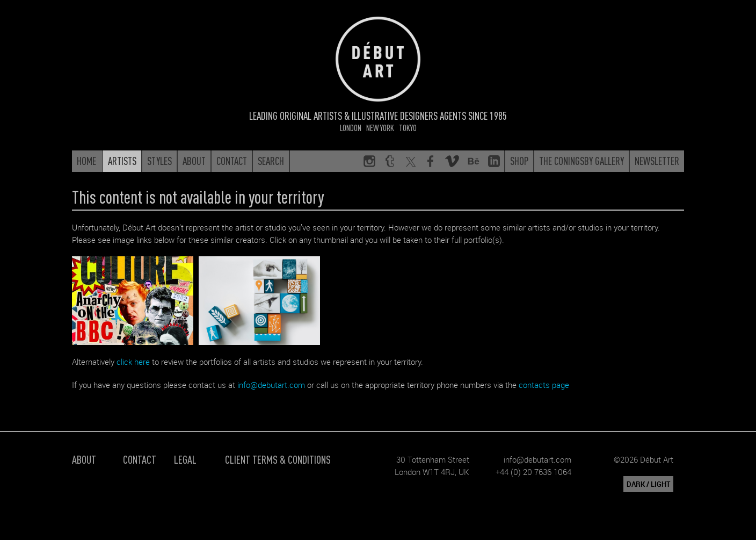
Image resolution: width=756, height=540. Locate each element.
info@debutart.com (271, 385)
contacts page (544, 385)
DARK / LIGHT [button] (648, 484)
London (351, 128)
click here (133, 362)
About (84, 459)
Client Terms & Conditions (278, 459)
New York (380, 128)
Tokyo (408, 128)
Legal (185, 459)
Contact (140, 459)
